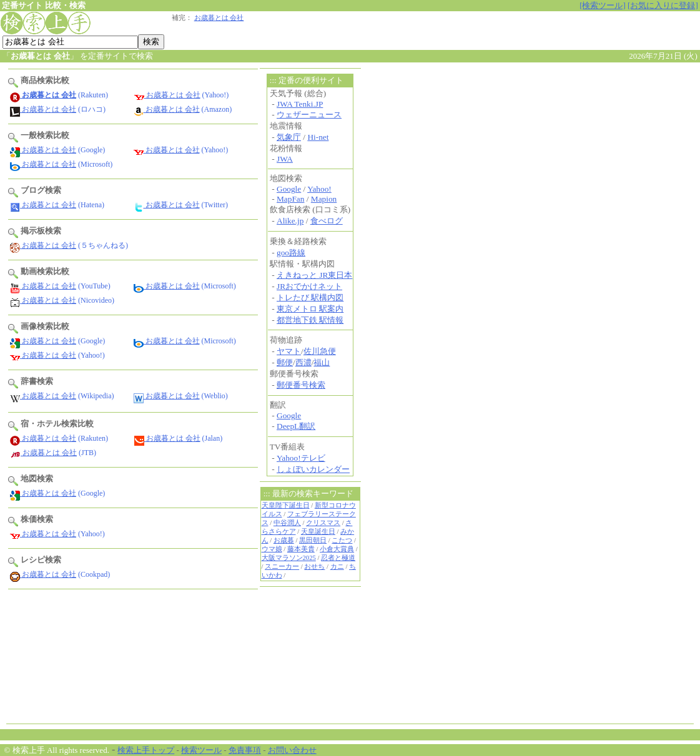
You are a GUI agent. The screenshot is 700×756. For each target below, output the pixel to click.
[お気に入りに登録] (663, 5)
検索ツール (201, 750)
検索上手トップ (146, 750)
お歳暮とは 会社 (219, 18)
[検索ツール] (603, 5)
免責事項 (245, 750)
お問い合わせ (292, 750)
